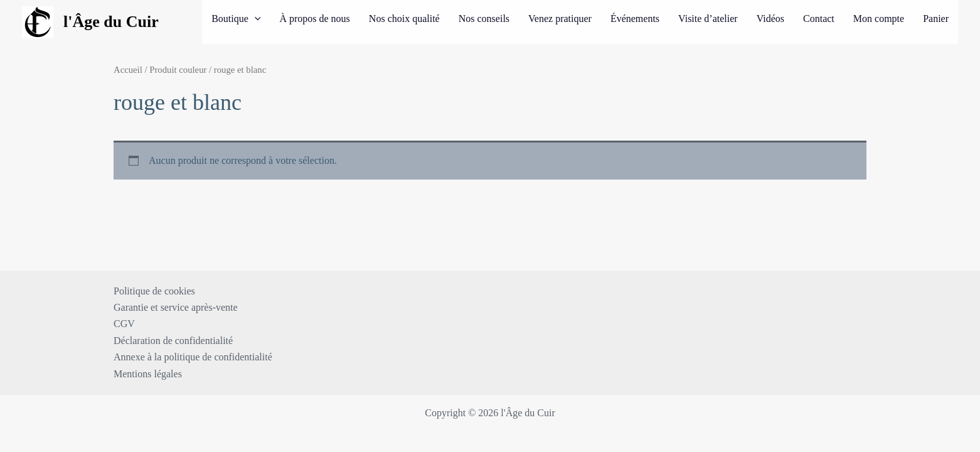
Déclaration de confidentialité (173, 341)
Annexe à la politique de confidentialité (193, 357)
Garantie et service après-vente (176, 307)
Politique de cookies (154, 291)
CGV (124, 324)
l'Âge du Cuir (111, 22)
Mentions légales (148, 374)
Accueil (128, 70)
